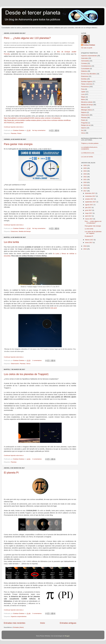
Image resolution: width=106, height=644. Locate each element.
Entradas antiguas (68, 623)
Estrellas (84, 79)
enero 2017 (89, 243)
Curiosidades (85, 69)
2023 (85, 174)
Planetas (14, 133)
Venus (28, 364)
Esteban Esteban (89, 45)
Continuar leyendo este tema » (14, 127)
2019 (85, 185)
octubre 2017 (90, 199)
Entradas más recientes (14, 623)
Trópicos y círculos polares (90, 143)
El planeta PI (11, 473)
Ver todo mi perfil (87, 48)
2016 (85, 246)
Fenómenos (85, 87)
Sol (82, 130)
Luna (83, 94)
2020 (85, 182)
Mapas (83, 97)
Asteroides (85, 58)
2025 (85, 168)
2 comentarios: (37, 360)
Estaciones (14, 231)
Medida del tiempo (25, 231)
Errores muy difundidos (89, 74)
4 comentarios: (37, 459)
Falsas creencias (87, 84)
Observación (15, 364)
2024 (85, 171)
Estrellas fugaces (87, 81)
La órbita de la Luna (88, 153)
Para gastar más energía (18, 144)
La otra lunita (11, 242)
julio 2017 (88, 208)
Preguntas (84, 123)
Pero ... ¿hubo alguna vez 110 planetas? (27, 38)
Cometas (84, 63)
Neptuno (84, 112)
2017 (85, 191)
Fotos (83, 89)
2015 (85, 249)
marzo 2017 (89, 219)
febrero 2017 (89, 240)
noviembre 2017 (91, 196)
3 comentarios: (37, 613)
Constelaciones (86, 66)
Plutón (19, 133)
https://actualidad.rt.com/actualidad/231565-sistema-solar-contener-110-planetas (32, 118)
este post (54, 308)
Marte (83, 99)
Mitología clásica (87, 110)
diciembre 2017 (90, 193)
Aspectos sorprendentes (19, 616)
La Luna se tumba (87, 157)
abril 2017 (89, 216)
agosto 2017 (89, 205)
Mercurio (84, 107)
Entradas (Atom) (18, 627)
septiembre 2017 (91, 202)
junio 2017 (89, 210)
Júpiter (83, 92)
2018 (85, 188)
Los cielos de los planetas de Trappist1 (26, 374)
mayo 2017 (89, 213)
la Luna (56, 254)
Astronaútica (85, 61)
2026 (85, 165)
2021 (85, 179)
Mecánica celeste (87, 102)
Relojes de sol (86, 125)
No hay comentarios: (39, 130)
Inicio (43, 623)
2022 (85, 177)
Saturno (84, 128)
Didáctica (84, 71)
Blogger (67, 636)
